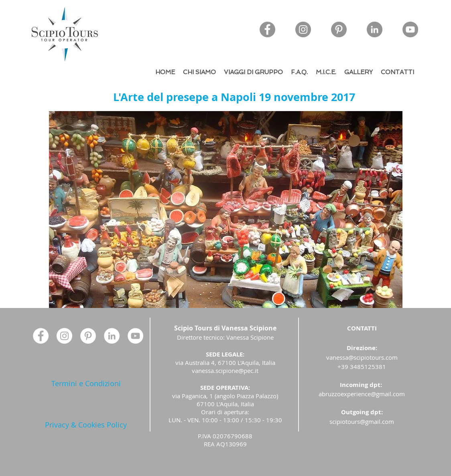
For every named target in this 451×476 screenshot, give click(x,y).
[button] (226, 210)
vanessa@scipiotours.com (362, 357)
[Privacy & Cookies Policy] (86, 425)
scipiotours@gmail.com (362, 421)
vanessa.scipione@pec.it (225, 371)
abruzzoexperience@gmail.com (362, 394)
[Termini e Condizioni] (86, 384)
